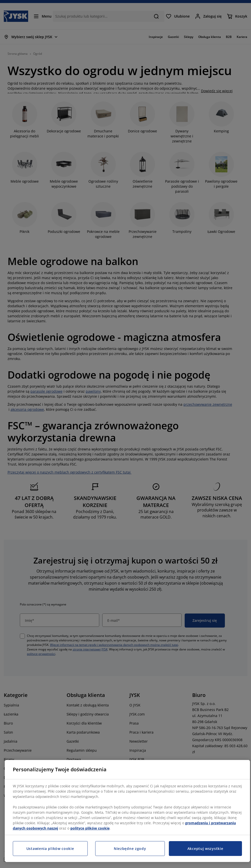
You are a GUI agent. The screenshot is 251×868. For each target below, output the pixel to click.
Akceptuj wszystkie (205, 849)
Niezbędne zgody (130, 849)
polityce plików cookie (90, 828)
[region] (127, 811)
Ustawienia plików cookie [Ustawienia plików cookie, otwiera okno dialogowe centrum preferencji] (50, 849)
